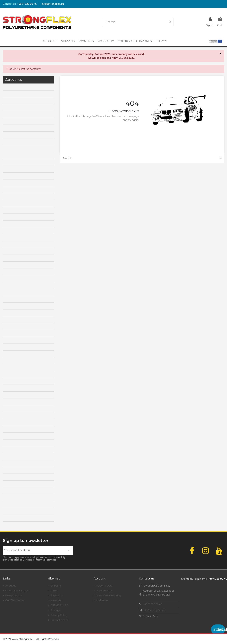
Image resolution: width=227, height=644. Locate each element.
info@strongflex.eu (154, 610)
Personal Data (104, 586)
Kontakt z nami (60, 620)
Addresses (102, 600)
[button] (215, 41)
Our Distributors (15, 600)
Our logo (56, 610)
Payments (57, 595)
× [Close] (220, 54)
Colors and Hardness (17, 591)
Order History (104, 591)
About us (11, 586)
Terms (54, 591)
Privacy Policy (59, 615)
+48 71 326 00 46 (153, 604)
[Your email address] (34, 550)
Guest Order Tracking (108, 595)
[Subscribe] (69, 550)
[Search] (170, 22)
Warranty (56, 600)
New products (14, 595)
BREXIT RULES (59, 605)
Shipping (56, 586)
